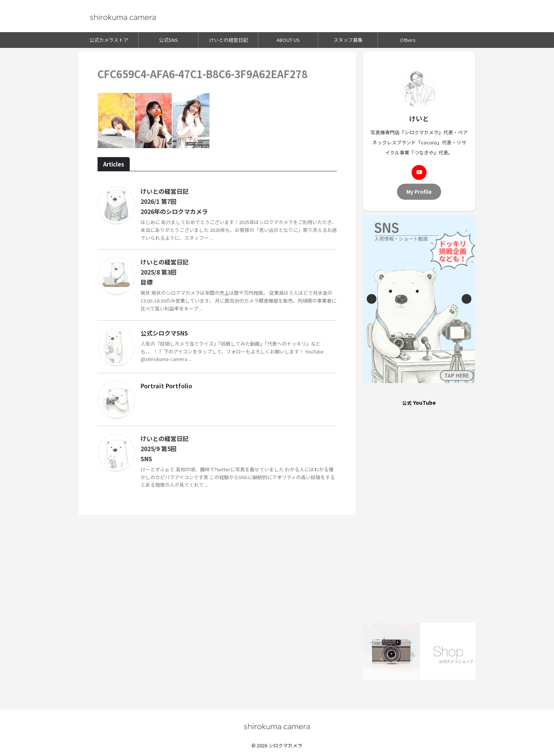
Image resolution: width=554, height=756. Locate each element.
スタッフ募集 (348, 40)
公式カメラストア (109, 40)
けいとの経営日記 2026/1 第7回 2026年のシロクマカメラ (174, 201)
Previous (372, 299)
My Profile (419, 192)
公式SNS (168, 40)
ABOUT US (288, 40)
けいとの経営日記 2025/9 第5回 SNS (165, 449)
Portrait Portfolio (166, 386)
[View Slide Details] (419, 299)
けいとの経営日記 (228, 40)
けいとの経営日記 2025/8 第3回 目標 (165, 272)
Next (467, 299)
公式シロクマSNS (164, 333)
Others (408, 40)
